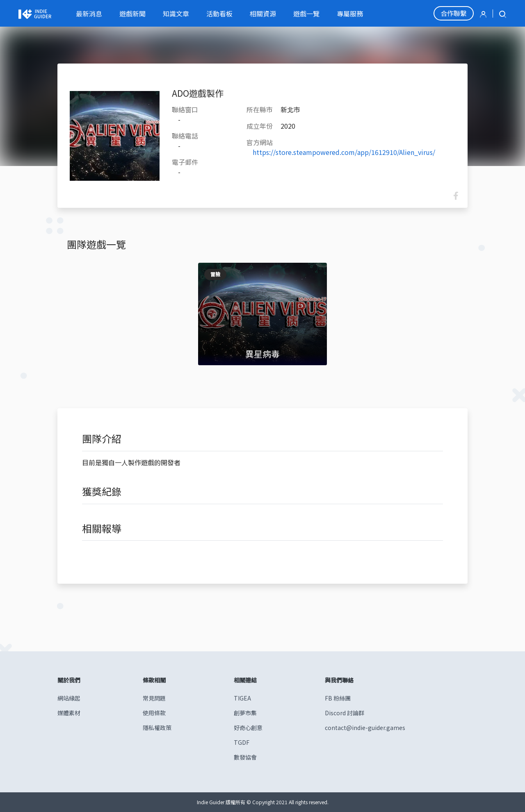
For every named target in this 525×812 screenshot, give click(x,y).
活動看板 (219, 14)
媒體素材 (69, 713)
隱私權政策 (157, 728)
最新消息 (89, 14)
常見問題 (154, 698)
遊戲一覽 (306, 14)
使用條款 (154, 713)
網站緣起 (69, 698)
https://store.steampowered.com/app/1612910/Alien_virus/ (344, 152)
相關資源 (263, 14)
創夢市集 (245, 713)
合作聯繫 (454, 13)
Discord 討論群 (345, 713)
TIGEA (242, 698)
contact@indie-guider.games (365, 728)
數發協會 (245, 757)
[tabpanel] (263, 314)
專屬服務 (350, 14)
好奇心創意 (248, 728)
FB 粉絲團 (338, 698)
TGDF (242, 742)
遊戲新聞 (132, 14)
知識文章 (176, 14)
